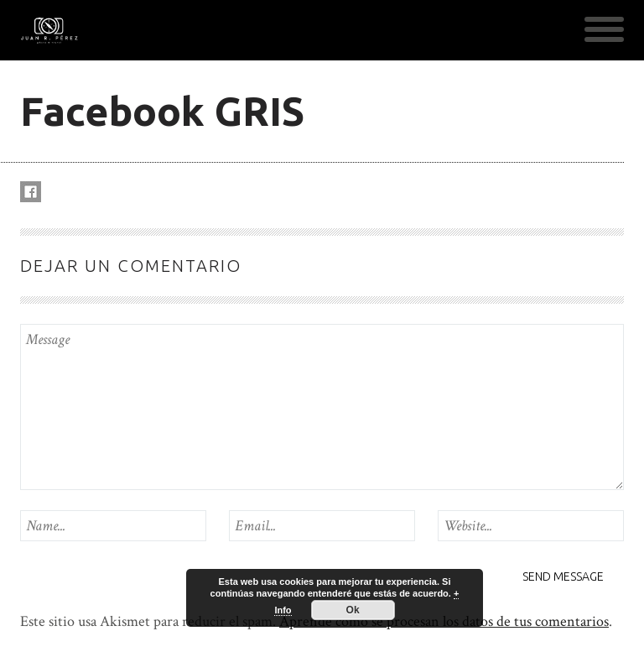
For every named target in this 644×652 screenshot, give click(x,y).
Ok (353, 610)
